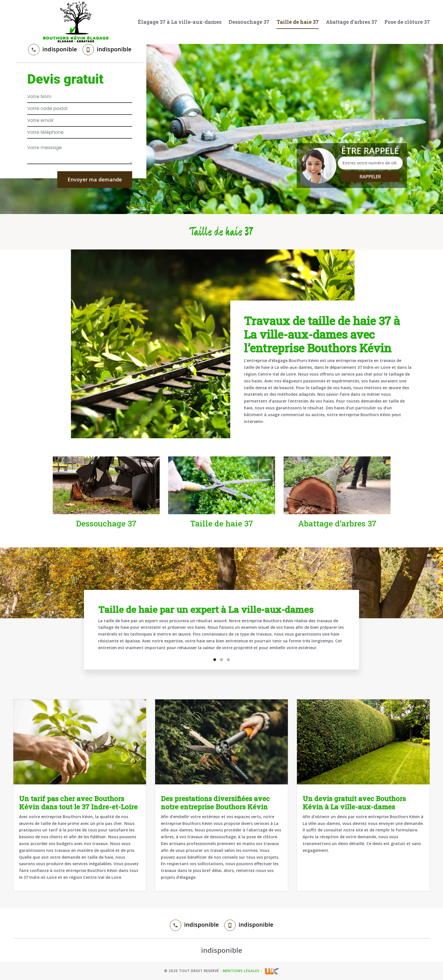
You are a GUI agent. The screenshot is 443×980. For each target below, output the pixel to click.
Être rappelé (370, 151)
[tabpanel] (221, 630)
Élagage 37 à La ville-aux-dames (180, 22)
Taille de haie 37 (298, 22)
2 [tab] (221, 660)
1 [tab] (215, 660)
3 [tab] (228, 660)
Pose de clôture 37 (407, 22)
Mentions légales (241, 971)
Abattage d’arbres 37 (352, 22)
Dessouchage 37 (249, 22)
